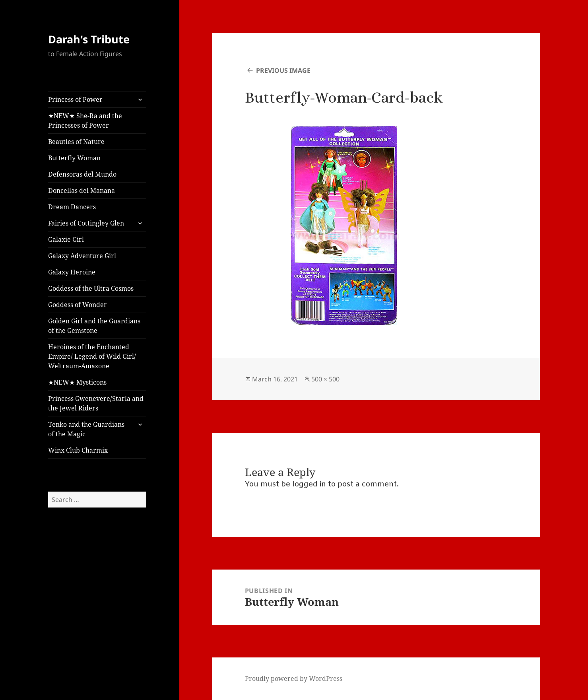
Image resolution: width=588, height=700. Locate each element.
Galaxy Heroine (72, 272)
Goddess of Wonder (78, 305)
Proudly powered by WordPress (294, 679)
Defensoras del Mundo (82, 174)
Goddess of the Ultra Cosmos (91, 288)
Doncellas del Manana (82, 191)
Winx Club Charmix (78, 450)
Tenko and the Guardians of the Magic (86, 429)
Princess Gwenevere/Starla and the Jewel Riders (96, 403)
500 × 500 (325, 379)
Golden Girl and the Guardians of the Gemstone (94, 326)
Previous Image (283, 70)
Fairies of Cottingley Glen (86, 223)
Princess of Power (75, 99)
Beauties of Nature (76, 142)
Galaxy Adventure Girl (82, 256)
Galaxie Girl (66, 239)
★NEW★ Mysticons (77, 382)
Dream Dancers (72, 207)
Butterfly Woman (74, 158)
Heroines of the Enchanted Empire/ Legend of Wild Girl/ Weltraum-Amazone (92, 356)
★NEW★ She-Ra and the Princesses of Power (85, 121)
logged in (309, 484)
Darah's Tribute (89, 39)
